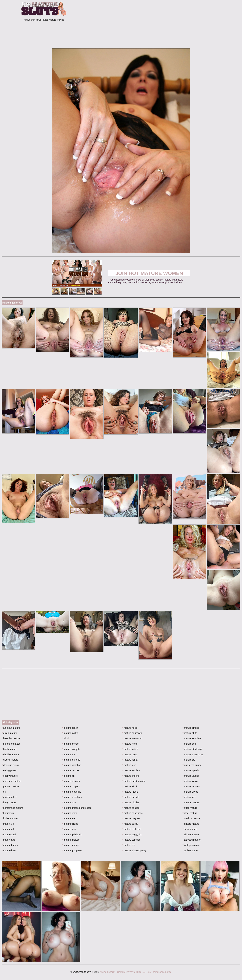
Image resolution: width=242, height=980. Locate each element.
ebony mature (10, 776)
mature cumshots (72, 797)
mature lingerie (131, 776)
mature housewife (132, 733)
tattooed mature (191, 840)
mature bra (68, 755)
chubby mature (10, 755)
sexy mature (190, 829)
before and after (11, 744)
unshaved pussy (192, 765)
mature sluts (190, 733)
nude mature (190, 808)
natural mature (191, 802)
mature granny (70, 845)
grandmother (9, 797)
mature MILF (130, 786)
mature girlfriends (72, 835)
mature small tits (192, 738)
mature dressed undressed (77, 808)
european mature (11, 781)
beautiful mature (11, 738)
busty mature (9, 749)
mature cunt (69, 802)
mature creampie (72, 792)
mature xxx (189, 797)
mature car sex (71, 770)
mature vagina (191, 776)
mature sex (129, 845)
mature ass (8, 840)
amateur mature (11, 728)
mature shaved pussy (134, 850)
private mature (191, 824)
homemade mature (12, 808)
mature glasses (71, 840)
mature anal (9, 835)
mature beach (70, 728)
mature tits (189, 760)
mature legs (129, 765)
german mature (10, 786)
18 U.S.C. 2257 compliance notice (154, 972)
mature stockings (192, 749)
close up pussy (10, 765)
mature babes (10, 845)
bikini (65, 738)
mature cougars (71, 781)
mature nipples (131, 802)
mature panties (131, 808)
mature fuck (69, 829)
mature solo (189, 744)
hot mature (8, 813)
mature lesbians (131, 770)
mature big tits (70, 733)
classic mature (10, 760)
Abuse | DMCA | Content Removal (118, 972)
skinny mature (191, 835)
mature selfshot (131, 840)
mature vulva (190, 781)
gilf (4, 792)
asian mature (9, 733)
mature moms (130, 792)
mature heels (130, 728)
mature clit (68, 776)
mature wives (190, 792)
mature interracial (132, 738)
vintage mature (191, 845)
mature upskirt (191, 770)
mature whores (191, 786)
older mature (190, 813)
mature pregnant (132, 818)
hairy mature (9, 802)
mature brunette (71, 760)
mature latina (130, 760)
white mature (190, 850)
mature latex (130, 755)
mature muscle (131, 797)
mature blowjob (71, 749)
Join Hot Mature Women (149, 273)
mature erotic (70, 813)
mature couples (71, 786)
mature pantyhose (133, 813)
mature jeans (130, 744)
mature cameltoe (72, 765)
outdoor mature (191, 818)
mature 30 (8, 824)
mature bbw (9, 850)
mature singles (191, 728)
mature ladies (130, 749)
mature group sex (72, 850)
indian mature (10, 818)
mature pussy (130, 824)
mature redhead (131, 829)
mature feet (69, 818)
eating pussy (9, 770)
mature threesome (193, 755)
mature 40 (8, 829)
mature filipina (70, 824)
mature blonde (70, 744)
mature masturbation (134, 781)
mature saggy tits (132, 835)
